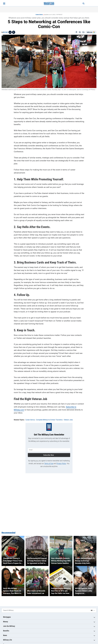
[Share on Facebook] (76, 32)
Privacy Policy (61, 463)
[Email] (83, 32)
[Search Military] (45, 610)
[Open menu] (4, 4)
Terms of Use (49, 463)
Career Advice (39, 15)
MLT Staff (5, 32)
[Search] (83, 4)
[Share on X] (80, 32)
